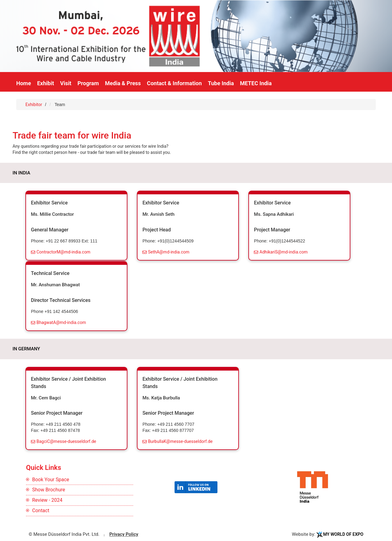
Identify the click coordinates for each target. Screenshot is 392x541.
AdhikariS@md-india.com (283, 252)
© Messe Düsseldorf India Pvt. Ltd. (64, 534)
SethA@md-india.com (169, 252)
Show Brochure (49, 490)
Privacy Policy (124, 534)
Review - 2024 (47, 500)
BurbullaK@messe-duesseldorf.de (180, 441)
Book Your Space (51, 480)
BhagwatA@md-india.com (61, 322)
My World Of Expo (343, 534)
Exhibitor (34, 105)
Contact (41, 511)
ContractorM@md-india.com (63, 252)
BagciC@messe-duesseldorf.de (66, 441)
